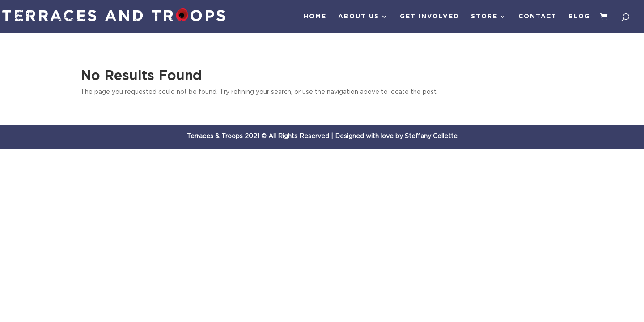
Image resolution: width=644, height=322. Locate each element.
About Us (359, 17)
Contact (538, 17)
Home (315, 17)
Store (484, 17)
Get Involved (430, 17)
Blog (579, 17)
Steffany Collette (431, 136)
